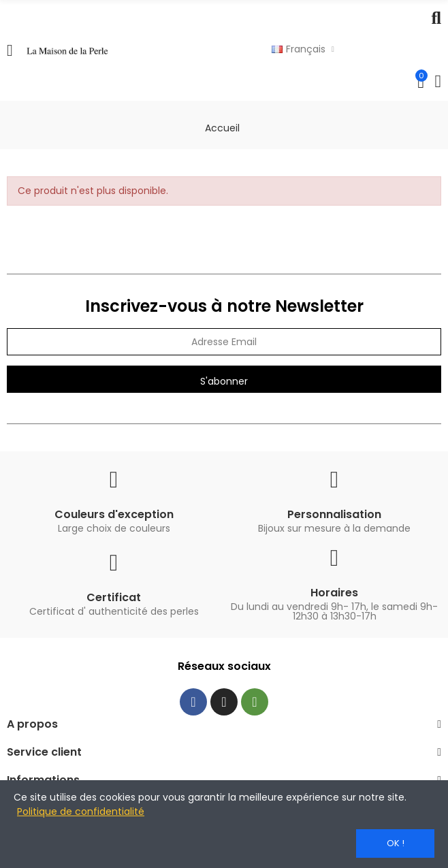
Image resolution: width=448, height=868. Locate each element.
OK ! (396, 843)
